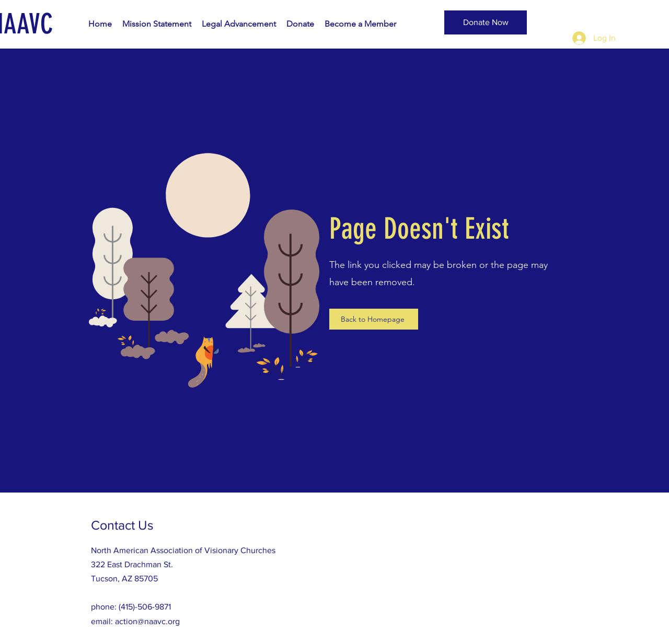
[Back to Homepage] (374, 319)
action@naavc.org (147, 621)
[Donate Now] (486, 22)
